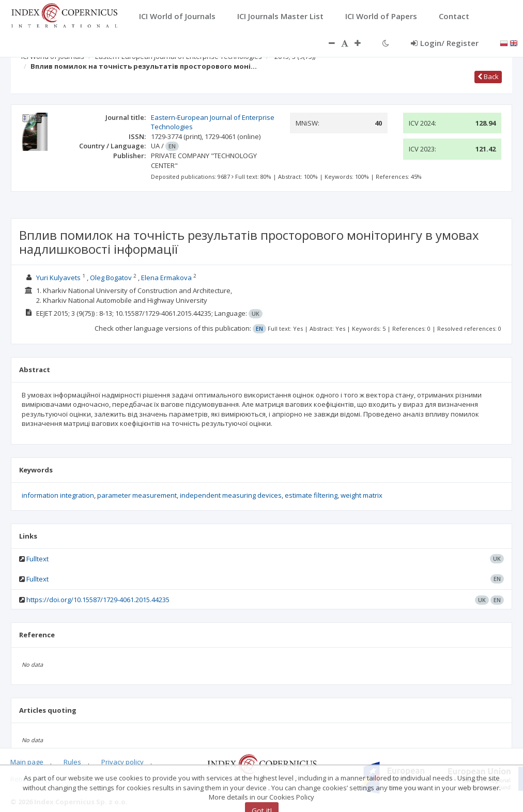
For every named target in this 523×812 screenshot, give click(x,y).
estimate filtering (311, 495)
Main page (27, 762)
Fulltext (37, 559)
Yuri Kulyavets (58, 278)
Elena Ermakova (166, 278)
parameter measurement (137, 495)
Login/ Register (445, 43)
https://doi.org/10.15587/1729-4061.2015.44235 (98, 600)
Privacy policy (122, 762)
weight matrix (362, 495)
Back (488, 76)
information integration (58, 495)
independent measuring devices (231, 495)
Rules (72, 762)
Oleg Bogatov (111, 278)
